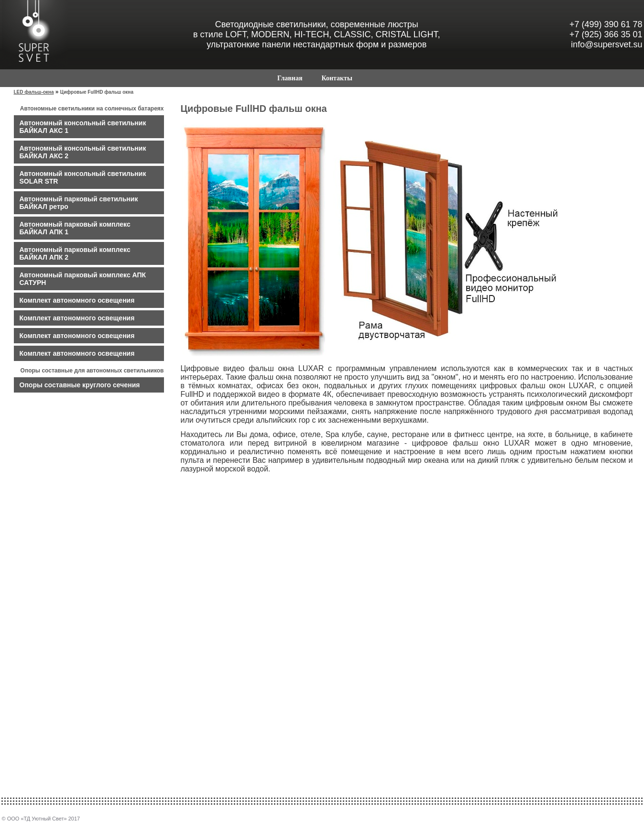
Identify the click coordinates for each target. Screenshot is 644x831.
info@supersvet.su (606, 44)
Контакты (337, 78)
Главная (290, 78)
